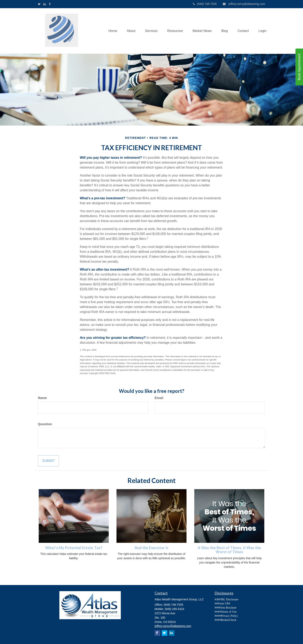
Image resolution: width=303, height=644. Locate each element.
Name (42, 398)
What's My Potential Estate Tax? (74, 548)
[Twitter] (39, 4)
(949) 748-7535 (205, 4)
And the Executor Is (151, 548)
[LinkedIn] (45, 4)
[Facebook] (50, 4)
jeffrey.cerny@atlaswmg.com (244, 4)
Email (159, 398)
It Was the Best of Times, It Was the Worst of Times (229, 550)
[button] (127, 31)
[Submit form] (48, 461)
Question (45, 424)
